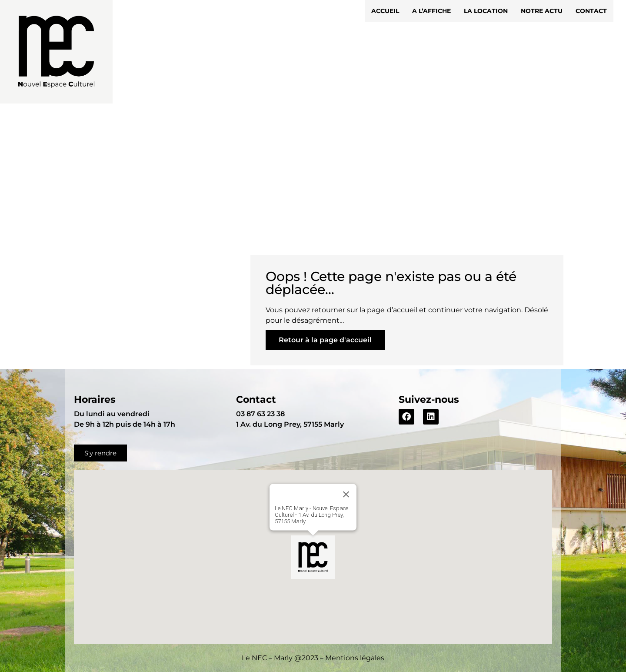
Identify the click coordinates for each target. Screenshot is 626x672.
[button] (313, 557)
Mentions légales (355, 658)
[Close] (346, 495)
